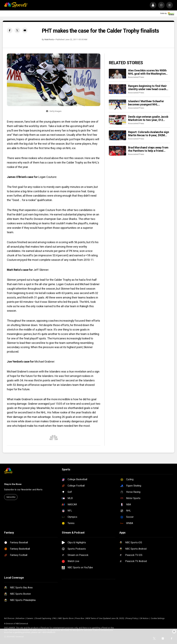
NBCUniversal (22, 624)
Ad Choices (9, 618)
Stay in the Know (13, 484)
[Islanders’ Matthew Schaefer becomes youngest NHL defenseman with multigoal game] (117, 104)
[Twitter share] (17, 30)
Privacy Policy (132, 618)
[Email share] (25, 30)
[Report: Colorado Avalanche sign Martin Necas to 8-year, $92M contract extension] (117, 135)
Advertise (20, 618)
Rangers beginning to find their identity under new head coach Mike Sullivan (147, 87)
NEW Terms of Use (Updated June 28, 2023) (105, 618)
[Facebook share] (10, 30)
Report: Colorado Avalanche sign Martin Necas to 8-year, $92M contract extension (148, 134)
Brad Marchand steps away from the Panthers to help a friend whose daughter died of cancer (148, 149)
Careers (30, 618)
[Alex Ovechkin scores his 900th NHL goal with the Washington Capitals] (117, 74)
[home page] (16, 5)
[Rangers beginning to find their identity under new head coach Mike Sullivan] (117, 89)
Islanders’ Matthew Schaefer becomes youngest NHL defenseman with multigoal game (149, 103)
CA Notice (144, 618)
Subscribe (11, 497)
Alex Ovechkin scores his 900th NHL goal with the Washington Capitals (147, 72)
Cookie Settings (158, 618)
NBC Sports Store (66, 618)
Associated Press (136, 77)
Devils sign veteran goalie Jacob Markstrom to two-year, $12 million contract (148, 118)
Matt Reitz (49, 39)
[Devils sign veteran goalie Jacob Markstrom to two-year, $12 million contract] (117, 120)
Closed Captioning (43, 618)
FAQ (55, 618)
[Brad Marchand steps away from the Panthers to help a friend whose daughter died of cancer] (117, 151)
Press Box (80, 618)
